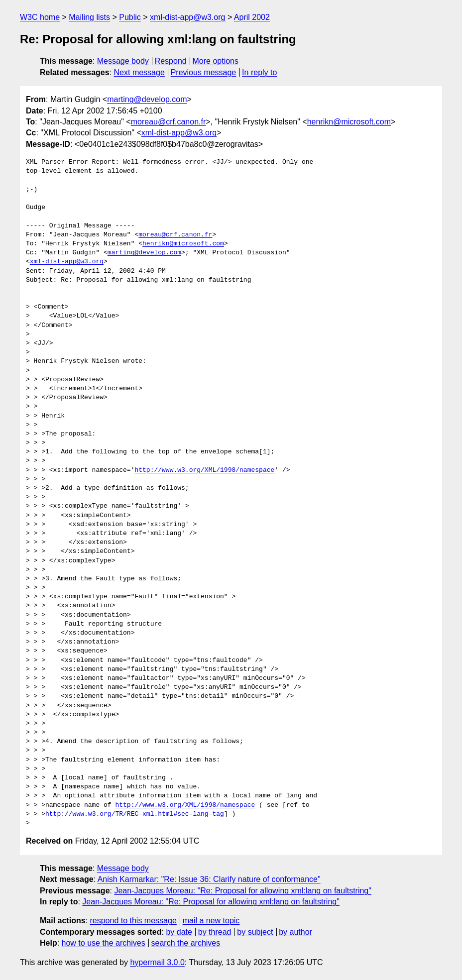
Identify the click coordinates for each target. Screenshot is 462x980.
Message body (123, 61)
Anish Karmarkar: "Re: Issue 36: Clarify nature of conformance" (209, 879)
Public (130, 17)
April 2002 (252, 17)
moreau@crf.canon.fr (169, 122)
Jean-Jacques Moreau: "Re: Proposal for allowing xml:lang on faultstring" (243, 891)
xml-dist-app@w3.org (187, 17)
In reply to (259, 72)
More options (216, 61)
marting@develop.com (147, 99)
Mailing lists (89, 17)
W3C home (40, 17)
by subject (255, 932)
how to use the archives (104, 943)
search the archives (186, 943)
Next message (139, 72)
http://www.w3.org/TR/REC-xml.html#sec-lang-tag (135, 814)
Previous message (204, 72)
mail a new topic (211, 921)
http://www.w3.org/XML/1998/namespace (204, 470)
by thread (215, 932)
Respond (171, 61)
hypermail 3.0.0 (157, 962)
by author (295, 932)
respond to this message (133, 921)
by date (179, 932)
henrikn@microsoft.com (349, 122)
